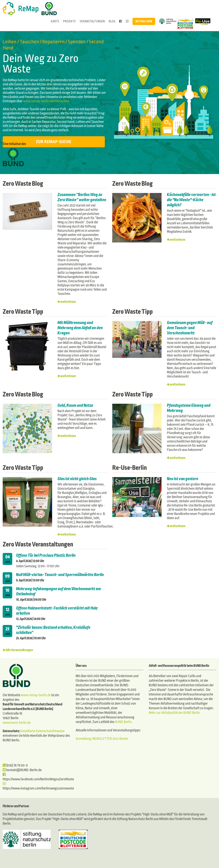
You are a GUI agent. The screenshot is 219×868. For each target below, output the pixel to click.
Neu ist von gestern (183, 479)
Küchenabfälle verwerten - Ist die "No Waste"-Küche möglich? (191, 200)
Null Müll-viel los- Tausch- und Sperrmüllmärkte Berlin (60, 575)
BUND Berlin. (124, 722)
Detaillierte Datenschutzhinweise (42, 731)
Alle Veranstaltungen (19, 650)
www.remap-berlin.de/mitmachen (46, 101)
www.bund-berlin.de (17, 723)
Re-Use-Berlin (130, 468)
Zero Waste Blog (23, 184)
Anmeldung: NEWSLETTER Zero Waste (102, 739)
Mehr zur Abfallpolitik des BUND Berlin (174, 713)
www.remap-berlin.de (36, 695)
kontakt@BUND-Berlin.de (22, 770)
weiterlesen (68, 302)
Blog (112, 21)
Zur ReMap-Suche (54, 142)
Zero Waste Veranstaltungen (38, 544)
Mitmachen (144, 21)
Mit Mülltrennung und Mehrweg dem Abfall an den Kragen (80, 328)
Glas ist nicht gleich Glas (77, 479)
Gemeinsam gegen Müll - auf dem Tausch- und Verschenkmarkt (190, 328)
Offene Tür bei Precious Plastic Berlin (46, 555)
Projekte (69, 21)
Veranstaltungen (92, 21)
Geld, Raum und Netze (75, 405)
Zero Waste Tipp (23, 312)
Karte (55, 21)
